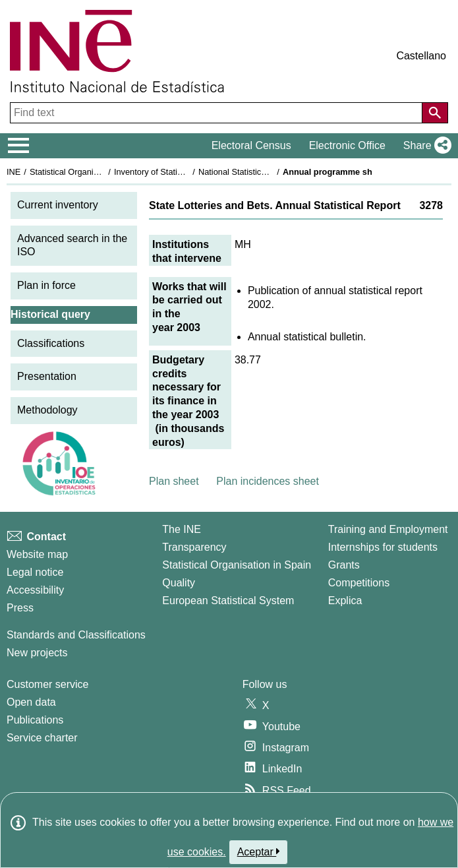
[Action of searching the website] (435, 113)
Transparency (194, 547)
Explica (345, 601)
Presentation (47, 376)
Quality (179, 583)
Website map (37, 554)
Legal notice (35, 572)
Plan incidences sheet (268, 481)
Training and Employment (388, 529)
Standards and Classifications (76, 635)
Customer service (47, 684)
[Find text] (217, 113)
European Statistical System (228, 601)
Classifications (51, 343)
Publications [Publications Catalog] (35, 720)
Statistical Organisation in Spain (89, 172)
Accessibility (35, 590)
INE (14, 172)
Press (20, 608)
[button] (425, 146)
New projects (37, 653)
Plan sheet (174, 481)
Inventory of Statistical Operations (177, 172)
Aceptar (259, 852)
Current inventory (58, 205)
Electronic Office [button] (347, 145)
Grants (344, 565)
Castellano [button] (421, 56)
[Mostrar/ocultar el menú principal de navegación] (19, 146)
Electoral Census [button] (251, 145)
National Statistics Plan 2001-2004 (263, 172)
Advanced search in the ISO (72, 245)
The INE (182, 529)
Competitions (359, 583)
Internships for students (383, 547)
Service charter (42, 738)
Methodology (47, 410)
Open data (31, 702)
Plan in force (46, 285)
